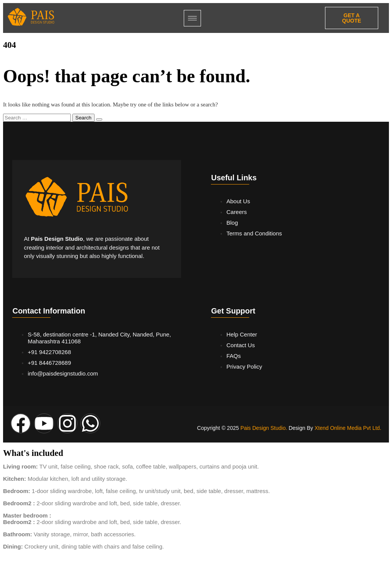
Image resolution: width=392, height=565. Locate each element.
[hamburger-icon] (192, 18)
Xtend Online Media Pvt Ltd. (348, 428)
